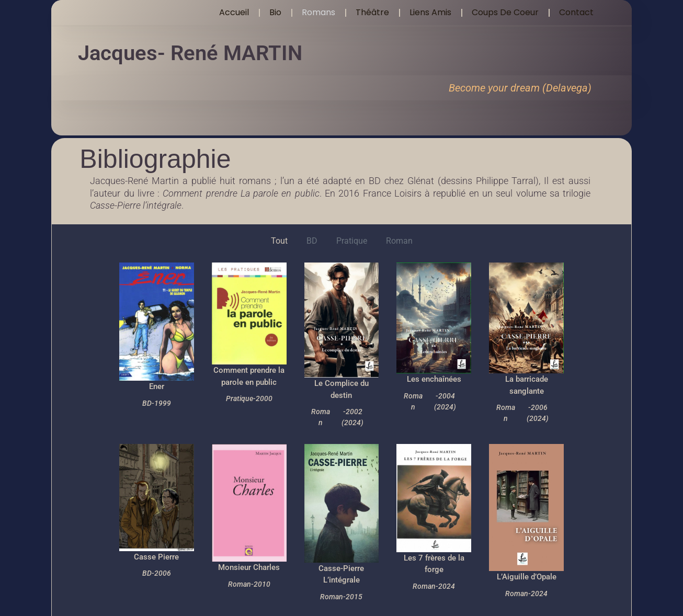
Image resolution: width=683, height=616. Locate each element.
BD (312, 241)
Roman (399, 241)
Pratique (352, 241)
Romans (318, 12)
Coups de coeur (505, 12)
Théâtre (372, 12)
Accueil (234, 12)
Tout (279, 241)
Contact (576, 12)
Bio (275, 12)
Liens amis (430, 12)
